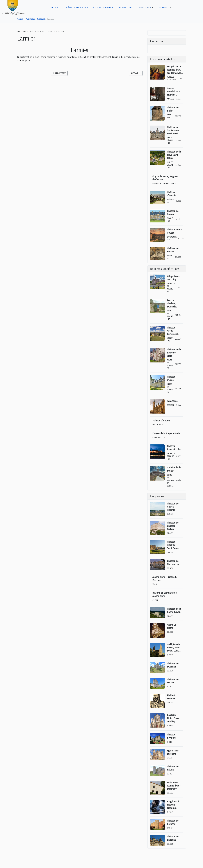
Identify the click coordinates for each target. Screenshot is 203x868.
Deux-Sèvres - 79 (170, 140)
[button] (146, 7)
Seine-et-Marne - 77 (170, 287)
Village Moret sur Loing (174, 278)
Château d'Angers (171, 736)
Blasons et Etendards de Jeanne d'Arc (165, 594)
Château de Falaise (173, 768)
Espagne (171, 405)
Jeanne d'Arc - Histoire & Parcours (165, 578)
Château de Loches (173, 681)
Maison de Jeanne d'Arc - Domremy (174, 786)
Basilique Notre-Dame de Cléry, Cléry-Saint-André (173, 718)
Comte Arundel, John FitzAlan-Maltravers (174, 91)
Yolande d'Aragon (161, 421)
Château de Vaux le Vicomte (173, 507)
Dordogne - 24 (172, 238)
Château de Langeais (173, 838)
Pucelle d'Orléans (172, 78)
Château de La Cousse (174, 231)
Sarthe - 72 (170, 116)
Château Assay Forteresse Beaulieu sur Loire (173, 331)
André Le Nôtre (171, 626)
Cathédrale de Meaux (174, 469)
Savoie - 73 (170, 219)
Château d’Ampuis (171, 194)
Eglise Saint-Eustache (173, 752)
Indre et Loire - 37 (170, 388)
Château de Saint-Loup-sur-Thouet (173, 130)
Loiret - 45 (170, 339)
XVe (154, 425)
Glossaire (22, 32)
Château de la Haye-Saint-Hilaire (174, 155)
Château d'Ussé (171, 378)
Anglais (171, 99)
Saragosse (172, 401)
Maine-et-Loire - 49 (170, 364)
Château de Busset (173, 250)
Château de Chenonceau (173, 562)
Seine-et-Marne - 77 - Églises (170, 480)
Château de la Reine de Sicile (174, 353)
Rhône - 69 (170, 201)
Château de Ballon (173, 109)
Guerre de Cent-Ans (161, 184)
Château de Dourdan (173, 665)
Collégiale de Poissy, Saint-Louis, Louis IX (174, 648)
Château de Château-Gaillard (173, 526)
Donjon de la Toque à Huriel (166, 433)
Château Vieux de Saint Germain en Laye (174, 545)
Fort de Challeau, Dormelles (172, 303)
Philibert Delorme (171, 697)
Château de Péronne (173, 822)
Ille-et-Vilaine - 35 (170, 165)
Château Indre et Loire (174, 448)
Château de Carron (173, 212)
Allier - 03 (170, 257)
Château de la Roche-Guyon (174, 610)
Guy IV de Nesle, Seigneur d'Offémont (165, 178)
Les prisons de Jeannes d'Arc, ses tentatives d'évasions (174, 70)
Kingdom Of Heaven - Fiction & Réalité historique (173, 805)
